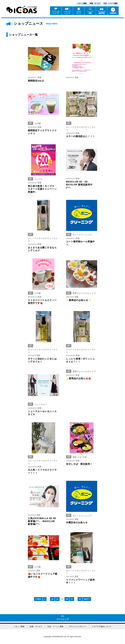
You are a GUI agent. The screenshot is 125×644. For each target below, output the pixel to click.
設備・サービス (95, 3)
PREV (38, 599)
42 (80, 599)
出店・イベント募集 (111, 3)
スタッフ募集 (82, 3)
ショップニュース (67, 12)
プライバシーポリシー (78, 626)
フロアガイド (79, 12)
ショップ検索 (90, 12)
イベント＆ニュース (56, 12)
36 (67, 599)
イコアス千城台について (101, 626)
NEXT (87, 599)
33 (52, 599)
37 (72, 599)
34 (57, 599)
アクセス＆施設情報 (102, 12)
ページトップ (63, 619)
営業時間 (113, 13)
